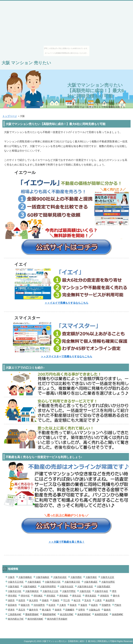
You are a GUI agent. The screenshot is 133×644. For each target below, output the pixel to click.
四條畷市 (70, 610)
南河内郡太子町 (16, 619)
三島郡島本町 (15, 614)
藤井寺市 (34, 610)
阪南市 (107, 610)
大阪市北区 (85, 591)
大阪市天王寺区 (16, 582)
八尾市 (98, 600)
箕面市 (84, 605)
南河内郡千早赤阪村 (57, 619)
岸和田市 (105, 596)
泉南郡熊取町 (84, 614)
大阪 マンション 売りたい (26, 63)
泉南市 (58, 610)
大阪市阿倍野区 (48, 587)
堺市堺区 (12, 596)
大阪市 (11, 577)
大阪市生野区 (108, 582)
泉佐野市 (110, 600)
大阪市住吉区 (67, 587)
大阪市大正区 (107, 577)
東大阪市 (46, 610)
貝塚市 (56, 600)
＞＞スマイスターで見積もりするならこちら (66, 356)
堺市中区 (25, 596)
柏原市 (94, 605)
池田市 (11, 600)
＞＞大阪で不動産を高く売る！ (66, 542)
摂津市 (11, 610)
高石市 (22, 610)
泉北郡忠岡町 (67, 614)
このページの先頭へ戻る (119, 636)
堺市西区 (51, 596)
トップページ (10, 116)
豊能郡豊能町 (32, 614)
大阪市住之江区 (50, 591)
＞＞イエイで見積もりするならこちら (66, 303)
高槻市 (45, 600)
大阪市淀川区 (15, 591)
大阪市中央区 (101, 591)
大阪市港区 (91, 577)
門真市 (118, 605)
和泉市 (73, 605)
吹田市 (22, 600)
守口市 (66, 600)
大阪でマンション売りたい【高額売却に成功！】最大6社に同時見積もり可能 (96, 91)
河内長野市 (39, 605)
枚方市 (77, 600)
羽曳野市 (106, 605)
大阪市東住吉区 (85, 587)
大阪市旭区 (13, 587)
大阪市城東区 (30, 587)
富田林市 (12, 605)
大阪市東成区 (91, 582)
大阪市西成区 (104, 587)
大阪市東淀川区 (72, 582)
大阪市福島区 (43, 577)
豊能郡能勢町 (49, 614)
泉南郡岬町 (118, 614)
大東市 (63, 605)
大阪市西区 (76, 577)
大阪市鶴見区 (32, 591)
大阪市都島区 (25, 577)
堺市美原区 (91, 596)
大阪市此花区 (60, 577)
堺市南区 (64, 596)
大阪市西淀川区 (53, 582)
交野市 (82, 610)
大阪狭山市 (94, 610)
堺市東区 (38, 596)
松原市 (52, 605)
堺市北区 (77, 596)
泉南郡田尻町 (101, 614)
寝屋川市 (25, 605)
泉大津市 (34, 600)
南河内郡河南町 (35, 619)
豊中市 (116, 596)
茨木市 (88, 600)
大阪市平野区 (69, 591)
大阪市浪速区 (34, 582)
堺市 (114, 591)
